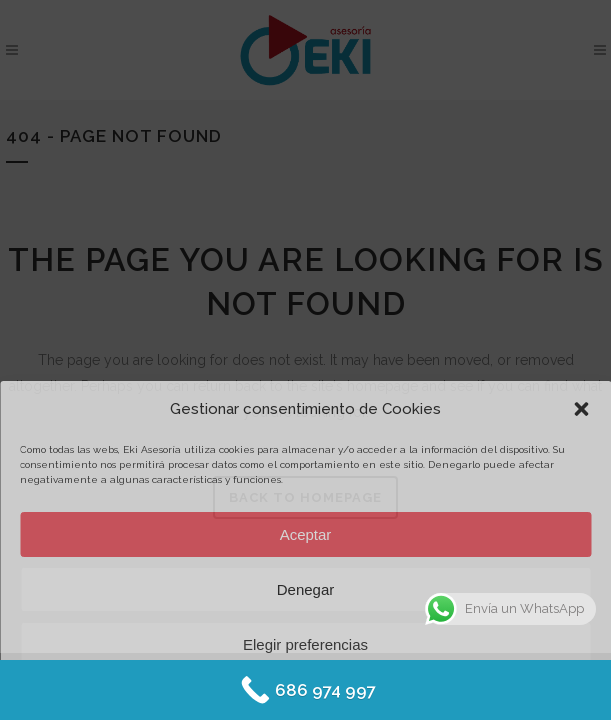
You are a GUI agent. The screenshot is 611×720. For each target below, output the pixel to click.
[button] (581, 409)
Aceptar (306, 534)
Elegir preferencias (305, 644)
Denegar (306, 589)
